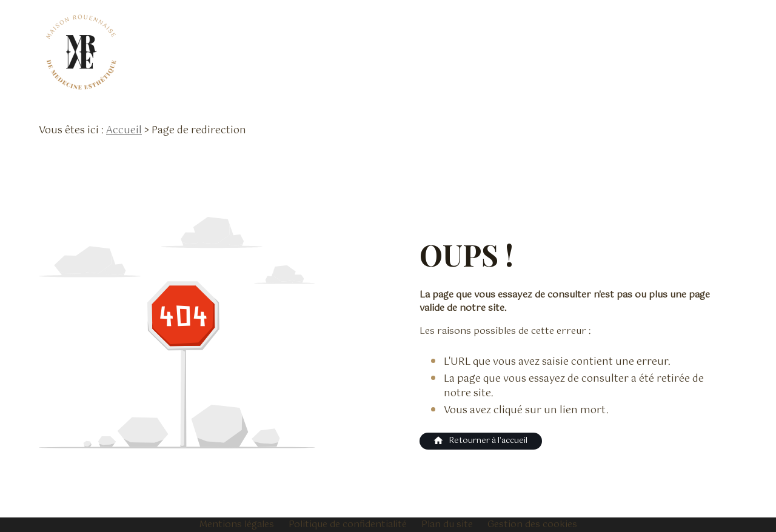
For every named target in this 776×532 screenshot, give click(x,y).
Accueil (124, 131)
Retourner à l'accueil (480, 441)
